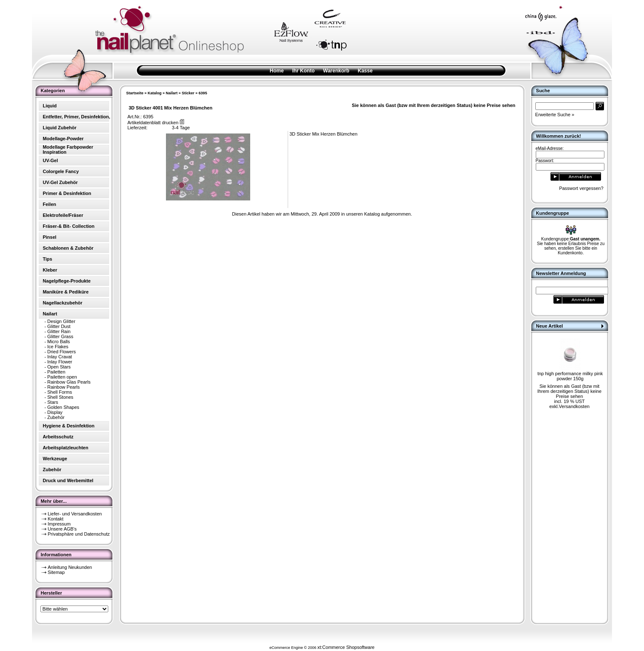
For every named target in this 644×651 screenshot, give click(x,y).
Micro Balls (59, 342)
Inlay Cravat (60, 357)
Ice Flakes (58, 347)
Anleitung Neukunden (70, 567)
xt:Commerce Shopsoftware (346, 647)
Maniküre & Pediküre (65, 292)
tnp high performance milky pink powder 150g (570, 376)
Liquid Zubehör (59, 128)
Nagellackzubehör (62, 303)
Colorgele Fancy (61, 171)
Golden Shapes (63, 407)
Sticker (188, 93)
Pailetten (56, 372)
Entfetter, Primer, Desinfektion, (76, 117)
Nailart (172, 93)
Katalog (155, 93)
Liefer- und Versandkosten (75, 514)
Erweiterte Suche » (555, 115)
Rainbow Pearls (63, 387)
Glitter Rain (59, 331)
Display (55, 412)
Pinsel (49, 237)
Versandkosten (574, 406)
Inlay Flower (60, 362)
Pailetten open (62, 377)
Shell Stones (60, 397)
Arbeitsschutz (58, 437)
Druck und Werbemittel (68, 480)
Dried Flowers (61, 352)
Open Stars (59, 367)
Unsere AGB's (62, 529)
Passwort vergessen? (581, 188)
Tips (47, 259)
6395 (203, 93)
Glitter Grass (60, 336)
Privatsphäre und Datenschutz (79, 534)
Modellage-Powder (63, 139)
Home (277, 71)
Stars (53, 402)
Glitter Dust (59, 326)
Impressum (59, 524)
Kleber (50, 270)
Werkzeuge (55, 459)
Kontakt (55, 519)
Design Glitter (61, 321)
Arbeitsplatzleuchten (65, 448)
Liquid (49, 106)
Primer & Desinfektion (67, 193)
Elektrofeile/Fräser (63, 215)
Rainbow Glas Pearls (69, 382)
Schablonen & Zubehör (68, 248)
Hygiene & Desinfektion (68, 426)
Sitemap (56, 572)
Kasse (365, 71)
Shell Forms (60, 392)
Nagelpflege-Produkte (67, 281)
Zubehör (56, 417)
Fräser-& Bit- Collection (68, 226)
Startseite (135, 93)
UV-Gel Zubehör (60, 182)
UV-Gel (50, 160)
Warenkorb (336, 71)
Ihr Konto (303, 71)
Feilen (49, 204)
